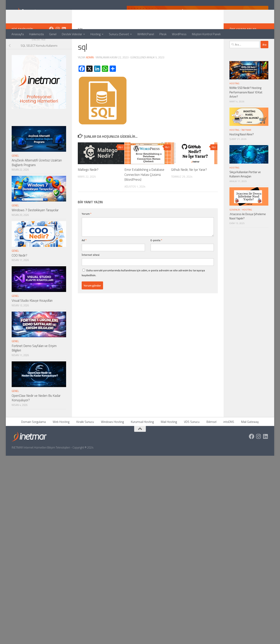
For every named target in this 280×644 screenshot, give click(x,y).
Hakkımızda (36, 34)
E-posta (156, 256)
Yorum (87, 229)
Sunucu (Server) (119, 34)
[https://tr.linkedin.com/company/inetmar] (64, 45)
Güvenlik (235, 225)
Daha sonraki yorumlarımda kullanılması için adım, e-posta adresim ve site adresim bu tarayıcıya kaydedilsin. (143, 288)
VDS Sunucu (192, 437)
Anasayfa (18, 34)
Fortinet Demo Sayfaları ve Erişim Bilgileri (34, 364)
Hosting (95, 34)
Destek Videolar (72, 34)
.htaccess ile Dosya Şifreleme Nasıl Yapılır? (248, 232)
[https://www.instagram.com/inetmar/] (58, 45)
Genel (53, 34)
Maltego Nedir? (88, 185)
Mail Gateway (250, 437)
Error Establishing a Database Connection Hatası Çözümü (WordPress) (144, 190)
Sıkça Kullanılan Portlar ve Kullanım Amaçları (245, 190)
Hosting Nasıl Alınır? (242, 150)
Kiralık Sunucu (85, 437)
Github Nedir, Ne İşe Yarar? (189, 185)
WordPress (179, 34)
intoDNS (229, 437)
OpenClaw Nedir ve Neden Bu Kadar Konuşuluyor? (36, 414)
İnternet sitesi (91, 270)
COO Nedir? (19, 271)
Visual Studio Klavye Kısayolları (32, 316)
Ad (84, 256)
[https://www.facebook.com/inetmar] (51, 45)
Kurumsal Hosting (142, 437)
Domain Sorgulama (33, 437)
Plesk (163, 34)
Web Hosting (61, 437)
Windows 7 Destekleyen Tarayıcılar (35, 226)
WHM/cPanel (146, 34)
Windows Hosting (112, 437)
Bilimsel (211, 437)
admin (90, 73)
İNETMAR (246, 145)
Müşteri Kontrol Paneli (206, 34)
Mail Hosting (169, 437)
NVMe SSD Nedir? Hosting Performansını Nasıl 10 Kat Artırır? (246, 108)
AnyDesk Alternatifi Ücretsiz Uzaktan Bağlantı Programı (37, 178)
